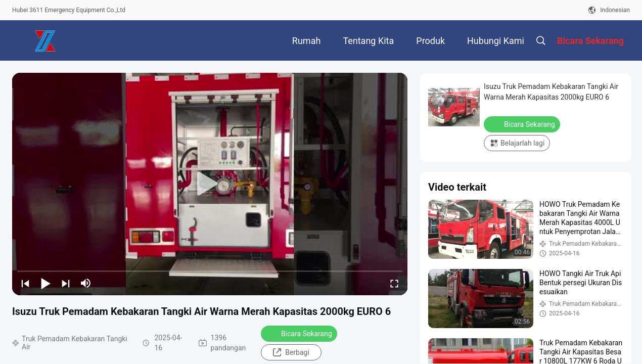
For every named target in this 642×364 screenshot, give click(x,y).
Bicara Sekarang (300, 333)
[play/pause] (45, 283)
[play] (210, 184)
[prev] (25, 283)
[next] (66, 283)
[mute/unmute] (86, 283)
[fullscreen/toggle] (394, 283)
